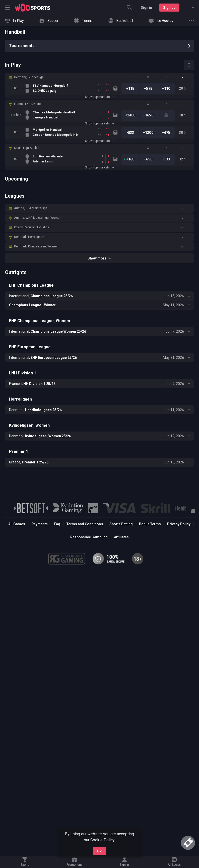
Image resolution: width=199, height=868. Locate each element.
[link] (33, 8)
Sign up (169, 8)
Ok (99, 851)
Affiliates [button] (121, 537)
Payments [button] (40, 524)
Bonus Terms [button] (150, 524)
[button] (100, 77)
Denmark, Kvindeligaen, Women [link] (36, 246)
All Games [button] (17, 524)
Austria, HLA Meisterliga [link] (31, 208)
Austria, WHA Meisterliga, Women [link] (38, 218)
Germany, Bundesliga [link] (29, 77)
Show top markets (100, 97)
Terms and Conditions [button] (85, 524)
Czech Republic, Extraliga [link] (32, 227)
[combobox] (189, 8)
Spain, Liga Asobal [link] (27, 148)
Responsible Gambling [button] (89, 537)
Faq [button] (57, 524)
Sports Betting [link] (121, 524)
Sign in (146, 8)
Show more (100, 258)
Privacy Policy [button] (179, 524)
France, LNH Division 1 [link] (29, 104)
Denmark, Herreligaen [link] (29, 237)
